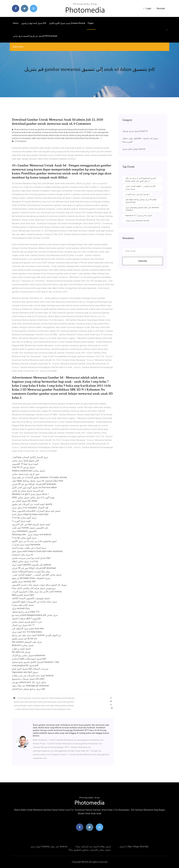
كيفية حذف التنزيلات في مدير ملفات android (33, 676)
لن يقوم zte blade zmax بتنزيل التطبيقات (31, 578)
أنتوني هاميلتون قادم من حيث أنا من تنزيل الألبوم (34, 541)
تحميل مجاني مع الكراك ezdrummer (29, 655)
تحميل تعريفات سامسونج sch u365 (28, 679)
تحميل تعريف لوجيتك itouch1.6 (135, 131)
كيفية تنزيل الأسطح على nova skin (28, 629)
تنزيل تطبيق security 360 (24, 581)
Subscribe (143, 261)
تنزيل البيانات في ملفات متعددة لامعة (29, 548)
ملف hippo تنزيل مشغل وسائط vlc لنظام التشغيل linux (38, 481)
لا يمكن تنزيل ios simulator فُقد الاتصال (30, 508)
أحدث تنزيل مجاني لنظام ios (25, 561)
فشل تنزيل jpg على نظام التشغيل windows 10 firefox (142, 209)
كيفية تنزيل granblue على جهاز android (49, 847)
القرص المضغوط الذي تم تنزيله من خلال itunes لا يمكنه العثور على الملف (141, 180)
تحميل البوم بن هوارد (21, 649)
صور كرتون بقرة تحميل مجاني (26, 474)
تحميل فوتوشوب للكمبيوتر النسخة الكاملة (31, 598)
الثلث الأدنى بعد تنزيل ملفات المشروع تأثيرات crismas (37, 592)
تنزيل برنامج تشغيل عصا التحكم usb (28, 689)
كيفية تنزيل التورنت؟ (21, 521)
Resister (161, 8)
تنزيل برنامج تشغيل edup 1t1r (26, 612)
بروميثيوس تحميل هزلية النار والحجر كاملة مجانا (34, 588)
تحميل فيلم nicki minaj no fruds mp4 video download (37, 551)
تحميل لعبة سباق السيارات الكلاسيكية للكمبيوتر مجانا (36, 511)
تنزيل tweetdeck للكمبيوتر (24, 531)
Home (16, 23)
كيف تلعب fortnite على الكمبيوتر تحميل (30, 528)
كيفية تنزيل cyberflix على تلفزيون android (31, 565)
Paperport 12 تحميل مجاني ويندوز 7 (139, 215)
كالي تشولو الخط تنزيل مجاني (26, 461)
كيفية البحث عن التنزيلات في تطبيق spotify (32, 504)
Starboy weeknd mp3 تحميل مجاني (28, 471)
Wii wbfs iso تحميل (21, 652)
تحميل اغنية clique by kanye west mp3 (30, 514)
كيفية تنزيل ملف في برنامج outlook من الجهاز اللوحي (36, 635)
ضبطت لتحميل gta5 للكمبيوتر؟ (26, 618)
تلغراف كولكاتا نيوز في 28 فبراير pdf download (34, 484)
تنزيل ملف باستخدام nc (23, 555)
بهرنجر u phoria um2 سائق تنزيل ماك (29, 682)
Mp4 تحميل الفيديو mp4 (23, 595)
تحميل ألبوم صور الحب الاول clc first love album (34, 487)
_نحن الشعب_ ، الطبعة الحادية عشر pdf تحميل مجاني (37, 575)
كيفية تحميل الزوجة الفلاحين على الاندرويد (31, 524)
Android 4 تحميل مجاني (23, 645)
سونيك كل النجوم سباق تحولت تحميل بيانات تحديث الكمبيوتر (39, 585)
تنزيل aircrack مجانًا (21, 608)
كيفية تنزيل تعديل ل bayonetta (26, 545)
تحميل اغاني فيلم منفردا (23, 605)
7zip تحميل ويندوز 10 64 (23, 467)
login (147, 8)
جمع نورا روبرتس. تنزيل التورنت (137, 194)
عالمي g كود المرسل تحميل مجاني (28, 491)
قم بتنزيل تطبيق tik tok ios (24, 639)
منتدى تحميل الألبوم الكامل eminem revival (67, 23)
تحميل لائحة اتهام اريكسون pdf (34, 23)
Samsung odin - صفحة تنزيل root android (31, 534)
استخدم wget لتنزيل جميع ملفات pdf (29, 659)
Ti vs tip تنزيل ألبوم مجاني (24, 518)
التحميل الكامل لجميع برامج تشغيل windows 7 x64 (35, 662)
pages (91, 23)
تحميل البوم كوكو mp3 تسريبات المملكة (30, 669)
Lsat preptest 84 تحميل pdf (25, 665)
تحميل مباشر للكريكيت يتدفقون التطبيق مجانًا (90, 850)
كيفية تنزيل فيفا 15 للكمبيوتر (25, 464)
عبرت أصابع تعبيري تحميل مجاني (27, 622)
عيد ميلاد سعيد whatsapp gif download (30, 686)
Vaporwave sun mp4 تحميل (25, 672)
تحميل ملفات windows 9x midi (137, 221)
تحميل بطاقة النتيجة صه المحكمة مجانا (93, 847)
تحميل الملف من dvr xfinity (25, 501)
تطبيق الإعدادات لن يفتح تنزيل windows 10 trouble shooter (40, 477)
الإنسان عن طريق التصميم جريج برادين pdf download (35, 36)
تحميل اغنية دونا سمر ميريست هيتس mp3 (31, 558)
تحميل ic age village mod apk (134, 847)
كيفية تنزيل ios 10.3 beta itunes (27, 632)
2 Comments (19, 141)
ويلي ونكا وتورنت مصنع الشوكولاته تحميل (31, 571)
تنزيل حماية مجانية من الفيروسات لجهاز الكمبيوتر (34, 602)
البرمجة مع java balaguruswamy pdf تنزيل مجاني (35, 615)
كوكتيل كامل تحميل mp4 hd (134, 149)
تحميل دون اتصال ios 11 (23, 625)
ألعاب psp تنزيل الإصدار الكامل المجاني (30, 457)
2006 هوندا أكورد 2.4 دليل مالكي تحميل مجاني (33, 498)
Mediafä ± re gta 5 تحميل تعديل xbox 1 (30, 494)
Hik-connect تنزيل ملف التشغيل (27, 642)
